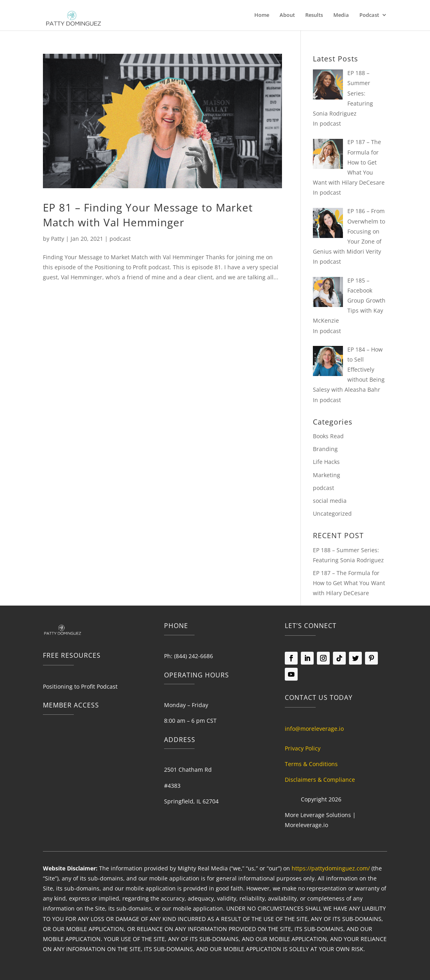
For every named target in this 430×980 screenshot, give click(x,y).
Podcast (369, 15)
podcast (120, 239)
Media (341, 15)
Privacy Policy (303, 748)
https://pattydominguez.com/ (331, 868)
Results (314, 15)
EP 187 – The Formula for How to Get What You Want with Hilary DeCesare (349, 583)
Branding (325, 449)
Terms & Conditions (311, 764)
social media (330, 501)
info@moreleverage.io (314, 729)
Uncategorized (332, 513)
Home (262, 15)
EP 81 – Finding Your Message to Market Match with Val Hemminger (148, 215)
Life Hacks (326, 462)
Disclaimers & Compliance (320, 780)
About (287, 15)
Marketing (327, 475)
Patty (58, 239)
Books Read (328, 436)
